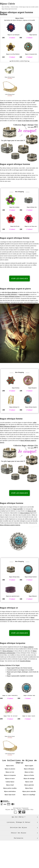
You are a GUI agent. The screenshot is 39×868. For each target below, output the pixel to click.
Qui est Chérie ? (19, 817)
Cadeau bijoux (10, 782)
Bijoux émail (10, 785)
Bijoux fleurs (29, 788)
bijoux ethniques (12, 292)
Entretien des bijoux (19, 828)
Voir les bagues (19, 278)
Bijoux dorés (10, 766)
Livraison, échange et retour (19, 822)
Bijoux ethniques (29, 769)
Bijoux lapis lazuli (10, 795)
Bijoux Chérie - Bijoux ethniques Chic (20, 810)
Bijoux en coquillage (29, 795)
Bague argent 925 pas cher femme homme (20, 668)
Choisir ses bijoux (19, 833)
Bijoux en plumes (10, 769)
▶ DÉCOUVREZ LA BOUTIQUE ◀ (20, 61)
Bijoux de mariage (29, 779)
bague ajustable (24, 294)
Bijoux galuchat (29, 785)
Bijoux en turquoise (10, 775)
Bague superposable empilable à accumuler (20, 676)
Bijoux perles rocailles (10, 788)
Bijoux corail (29, 782)
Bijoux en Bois (29, 772)
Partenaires (19, 838)
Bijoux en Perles (29, 775)
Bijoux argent (29, 766)
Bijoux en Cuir (10, 772)
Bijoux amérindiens (10, 791)
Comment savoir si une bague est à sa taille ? (20, 670)
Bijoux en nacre (10, 779)
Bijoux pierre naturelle (29, 791)
